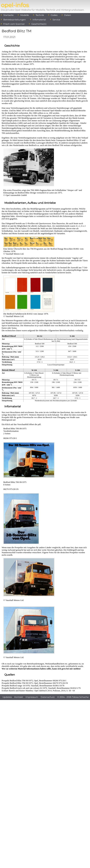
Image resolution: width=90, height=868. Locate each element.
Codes (54, 15)
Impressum (32, 697)
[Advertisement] (45, 731)
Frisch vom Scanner (14, 24)
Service (56, 20)
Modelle (25, 15)
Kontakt (19, 697)
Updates (7, 697)
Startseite (8, 15)
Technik (40, 15)
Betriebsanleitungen (15, 20)
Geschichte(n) (39, 24)
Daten (68, 15)
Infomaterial (39, 20)
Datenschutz (48, 697)
